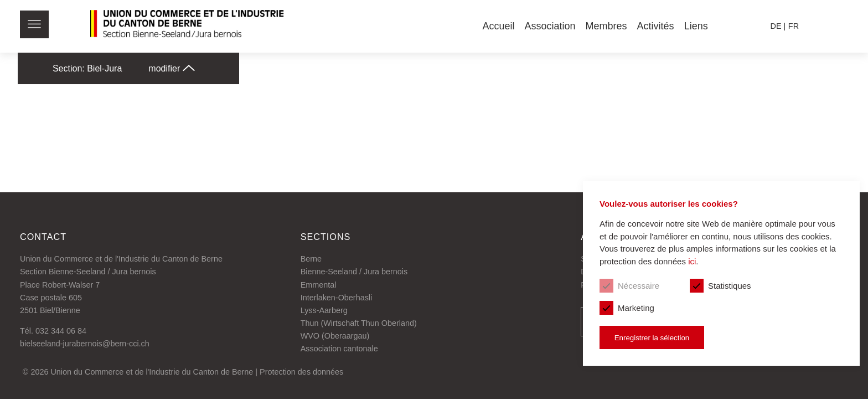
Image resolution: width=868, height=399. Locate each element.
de (776, 26)
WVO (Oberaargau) (335, 336)
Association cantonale (339, 349)
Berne (311, 259)
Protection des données (301, 372)
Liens (696, 26)
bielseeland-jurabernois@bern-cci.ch (85, 344)
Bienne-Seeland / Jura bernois (354, 272)
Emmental (319, 285)
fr (794, 26)
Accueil (498, 26)
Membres (606, 26)
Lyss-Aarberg (324, 310)
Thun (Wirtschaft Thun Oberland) (359, 323)
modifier (171, 68)
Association (550, 26)
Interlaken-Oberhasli (337, 298)
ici (692, 261)
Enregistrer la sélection (652, 338)
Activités (656, 26)
